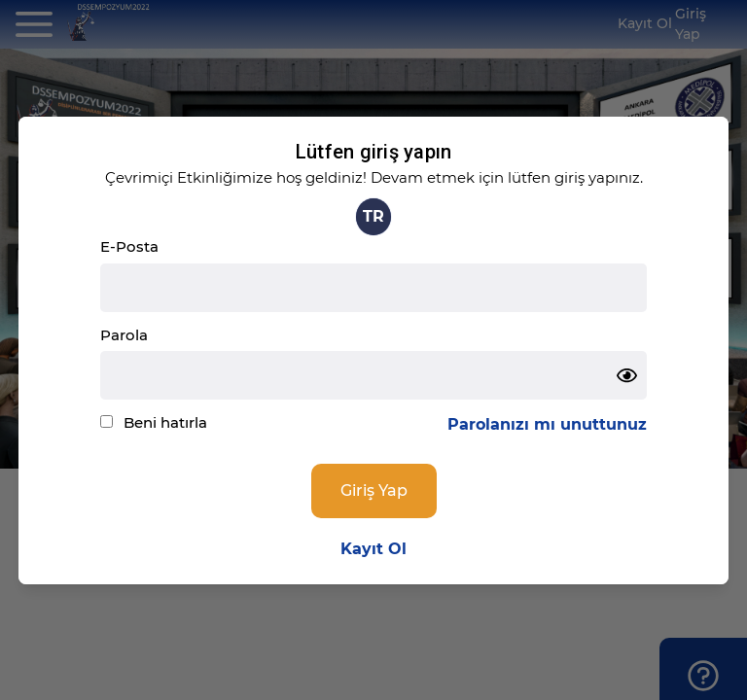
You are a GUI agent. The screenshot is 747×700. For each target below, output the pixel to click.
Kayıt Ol (373, 549)
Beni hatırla (165, 422)
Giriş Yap (374, 490)
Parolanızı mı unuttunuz (547, 424)
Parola (124, 335)
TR (373, 216)
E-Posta (129, 246)
